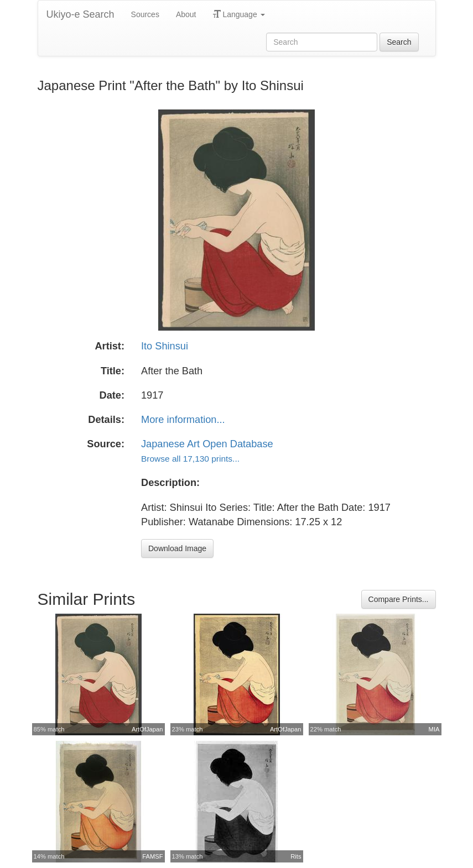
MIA (434, 729)
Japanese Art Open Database (207, 444)
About (186, 14)
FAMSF (152, 856)
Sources (145, 14)
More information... (183, 420)
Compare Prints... (399, 599)
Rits (296, 856)
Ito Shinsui (165, 346)
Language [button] (239, 14)
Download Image (177, 548)
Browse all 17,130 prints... (190, 459)
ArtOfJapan (147, 729)
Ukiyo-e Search (80, 14)
